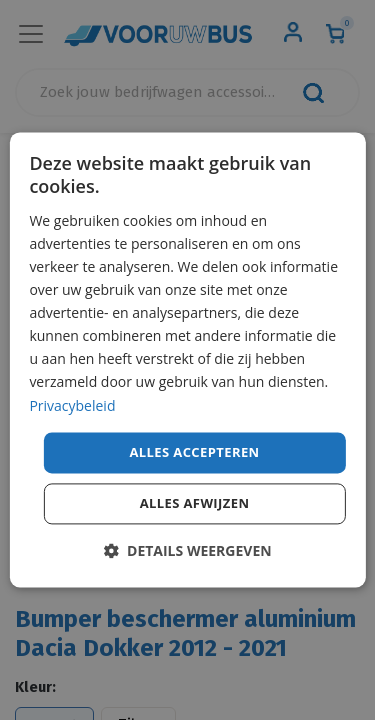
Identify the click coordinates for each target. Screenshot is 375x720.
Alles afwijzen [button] (195, 504)
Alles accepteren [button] (194, 452)
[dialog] (187, 359)
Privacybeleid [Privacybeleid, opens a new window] (72, 405)
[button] (187, 551)
